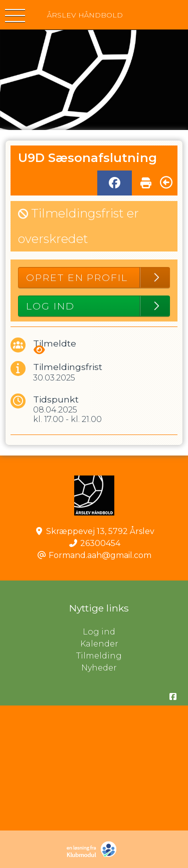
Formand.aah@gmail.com (100, 555)
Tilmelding (99, 656)
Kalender (99, 644)
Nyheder (99, 668)
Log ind (135, 632)
